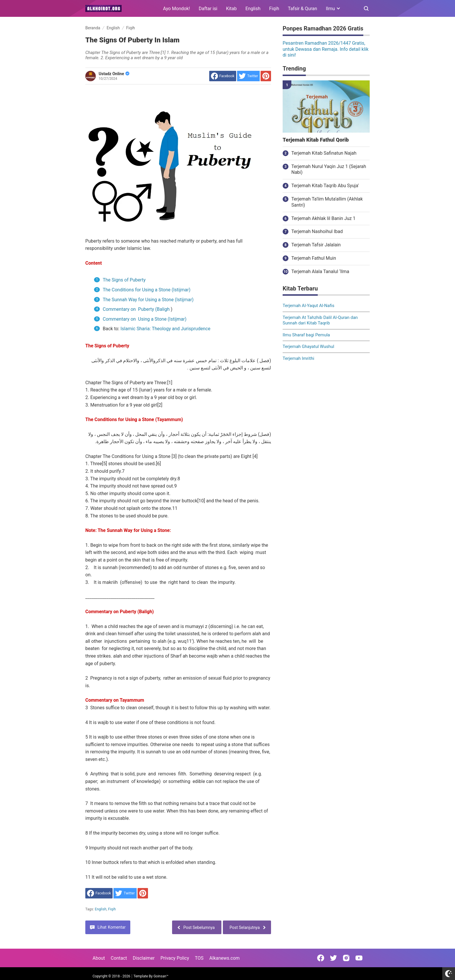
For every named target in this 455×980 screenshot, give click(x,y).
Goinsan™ (161, 976)
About (99, 958)
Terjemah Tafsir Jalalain (316, 245)
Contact (119, 958)
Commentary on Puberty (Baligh (136, 309)
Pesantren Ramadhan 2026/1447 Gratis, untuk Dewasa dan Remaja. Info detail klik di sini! (326, 49)
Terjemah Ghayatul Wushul (308, 346)
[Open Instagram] (346, 958)
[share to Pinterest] (266, 76)
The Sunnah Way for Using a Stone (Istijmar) (148, 300)
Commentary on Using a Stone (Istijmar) (145, 319)
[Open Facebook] (321, 958)
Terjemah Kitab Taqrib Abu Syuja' (325, 186)
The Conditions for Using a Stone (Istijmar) (147, 290)
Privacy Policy (175, 958)
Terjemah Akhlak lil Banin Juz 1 (323, 218)
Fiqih (274, 9)
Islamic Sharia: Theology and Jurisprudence (165, 329)
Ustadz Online (114, 74)
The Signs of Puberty (124, 280)
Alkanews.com (224, 958)
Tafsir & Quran (303, 9)
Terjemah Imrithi (298, 358)
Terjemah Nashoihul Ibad (317, 231)
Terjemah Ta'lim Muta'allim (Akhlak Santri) (327, 202)
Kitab (231, 9)
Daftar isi (208, 9)
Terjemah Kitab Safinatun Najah (324, 153)
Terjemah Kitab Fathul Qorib (316, 140)
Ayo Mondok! (177, 9)
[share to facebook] (223, 76)
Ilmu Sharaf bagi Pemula (306, 335)
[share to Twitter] (248, 76)
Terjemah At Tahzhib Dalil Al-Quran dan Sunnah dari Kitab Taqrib (320, 320)
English (253, 9)
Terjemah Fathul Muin (314, 258)
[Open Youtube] (359, 958)
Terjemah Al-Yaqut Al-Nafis (308, 306)
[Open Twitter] (333, 958)
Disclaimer (144, 958)
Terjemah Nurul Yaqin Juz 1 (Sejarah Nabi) (329, 169)
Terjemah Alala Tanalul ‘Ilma (320, 271)
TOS (199, 958)
